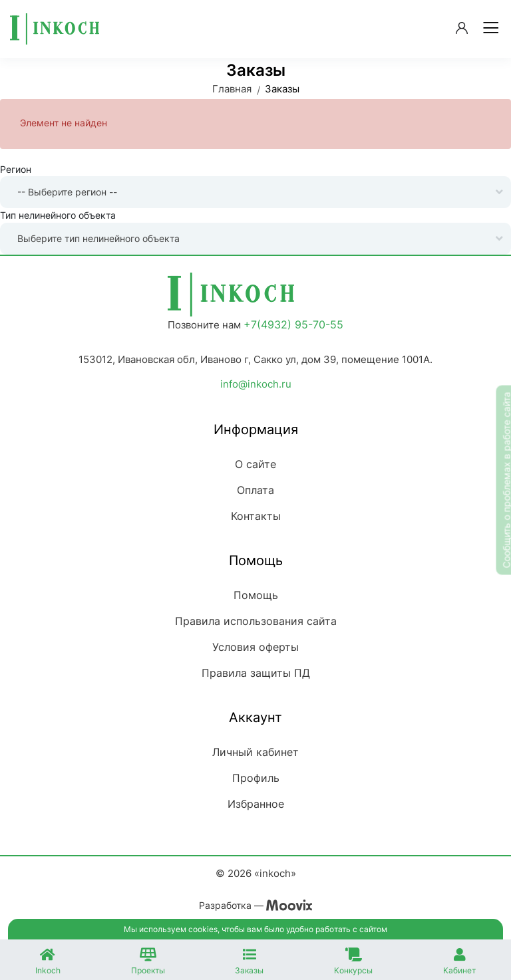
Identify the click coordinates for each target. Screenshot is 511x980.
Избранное (256, 804)
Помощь (256, 595)
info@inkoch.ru (256, 384)
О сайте (255, 464)
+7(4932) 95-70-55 (293, 324)
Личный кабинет (255, 752)
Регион (16, 169)
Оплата (255, 490)
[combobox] (255, 192)
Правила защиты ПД (256, 673)
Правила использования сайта (256, 621)
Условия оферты (255, 647)
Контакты (256, 516)
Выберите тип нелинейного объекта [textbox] (98, 238)
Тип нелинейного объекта (58, 215)
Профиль (256, 778)
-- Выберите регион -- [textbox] (67, 192)
